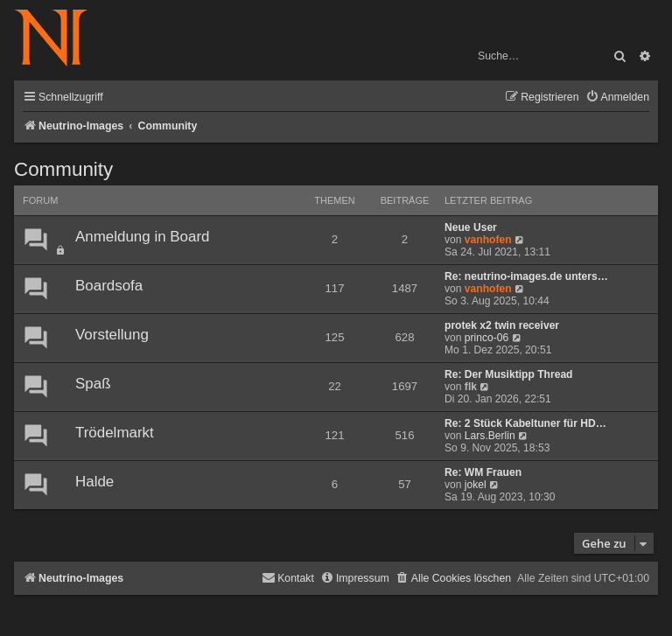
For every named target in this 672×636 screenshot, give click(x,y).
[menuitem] (617, 98)
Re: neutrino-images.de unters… (526, 276)
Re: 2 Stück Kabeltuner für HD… (525, 423)
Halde (94, 482)
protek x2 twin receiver (502, 325)
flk (471, 387)
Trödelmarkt (115, 433)
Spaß (93, 384)
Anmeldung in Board (142, 237)
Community (63, 169)
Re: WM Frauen (483, 472)
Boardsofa (109, 286)
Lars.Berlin (490, 436)
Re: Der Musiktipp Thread (509, 374)
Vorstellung (112, 335)
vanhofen (488, 240)
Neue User (471, 227)
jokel (476, 485)
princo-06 (486, 338)
